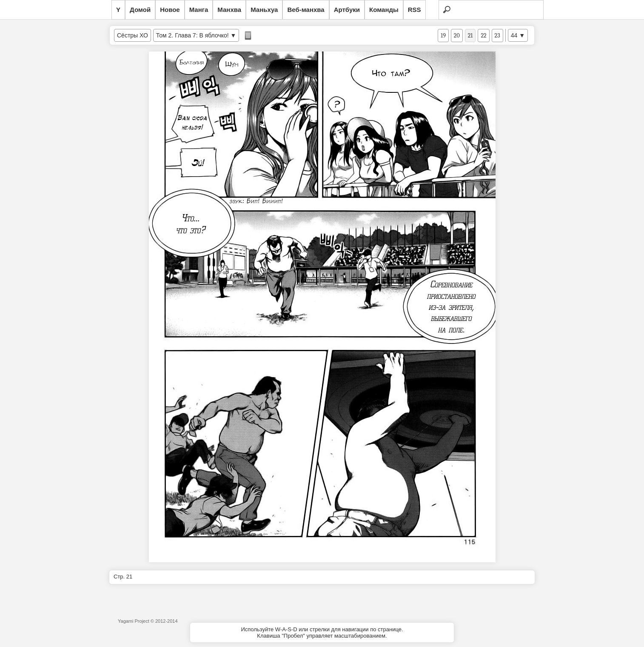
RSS (415, 10)
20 (457, 36)
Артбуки (347, 10)
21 (470, 36)
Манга (199, 10)
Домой (140, 10)
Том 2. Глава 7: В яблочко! (192, 35)
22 (483, 36)
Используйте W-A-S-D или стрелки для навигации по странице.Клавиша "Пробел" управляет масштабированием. (322, 633)
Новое (170, 10)
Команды (384, 10)
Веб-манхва (306, 10)
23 (497, 36)
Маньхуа (264, 10)
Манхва (229, 10)
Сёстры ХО (133, 35)
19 (443, 36)
